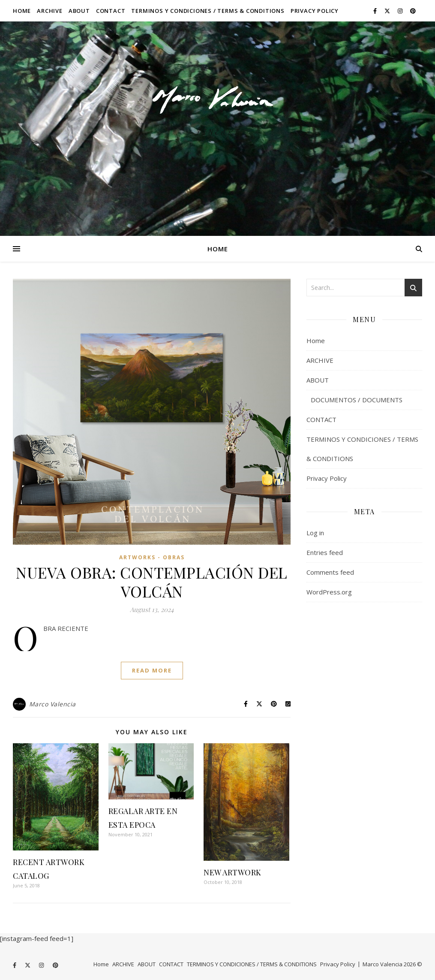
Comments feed (330, 572)
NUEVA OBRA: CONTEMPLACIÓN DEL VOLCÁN (152, 582)
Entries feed (325, 552)
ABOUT (79, 11)
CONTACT (111, 11)
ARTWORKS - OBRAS (152, 557)
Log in (315, 533)
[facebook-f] (376, 11)
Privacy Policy (315, 11)
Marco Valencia (52, 704)
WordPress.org (329, 592)
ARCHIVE (50, 11)
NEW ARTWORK (232, 872)
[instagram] (401, 11)
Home (22, 11)
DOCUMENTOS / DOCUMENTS (357, 400)
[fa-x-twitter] (388, 11)
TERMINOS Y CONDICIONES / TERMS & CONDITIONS (208, 11)
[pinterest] (413, 11)
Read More (152, 670)
